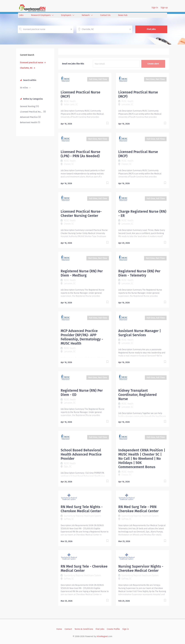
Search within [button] (29, 80)
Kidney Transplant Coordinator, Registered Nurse (137, 395)
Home (59, 629)
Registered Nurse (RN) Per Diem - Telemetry (139, 273)
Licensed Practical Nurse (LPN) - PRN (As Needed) (80, 154)
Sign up (164, 8)
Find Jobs (151, 29)
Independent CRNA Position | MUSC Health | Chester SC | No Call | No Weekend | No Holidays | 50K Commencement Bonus (142, 459)
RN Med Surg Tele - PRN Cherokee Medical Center (138, 509)
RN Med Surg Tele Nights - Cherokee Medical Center (82, 509)
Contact (68, 629)
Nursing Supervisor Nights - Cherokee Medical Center (141, 568)
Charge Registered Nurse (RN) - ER (142, 214)
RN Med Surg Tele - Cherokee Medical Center (84, 568)
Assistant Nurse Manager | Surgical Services (140, 333)
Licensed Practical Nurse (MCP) (80, 94)
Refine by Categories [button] (33, 99)
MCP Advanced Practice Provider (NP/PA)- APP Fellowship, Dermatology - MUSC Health (82, 337)
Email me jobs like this (73, 64)
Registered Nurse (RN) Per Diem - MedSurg (82, 273)
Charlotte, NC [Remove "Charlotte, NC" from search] (26, 68)
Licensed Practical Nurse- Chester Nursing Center (81, 214)
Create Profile (113, 629)
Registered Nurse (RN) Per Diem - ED (82, 393)
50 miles (24, 88)
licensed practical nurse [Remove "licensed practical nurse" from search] (32, 62)
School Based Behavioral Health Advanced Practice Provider (81, 454)
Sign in (155, 8)
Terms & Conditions (84, 629)
